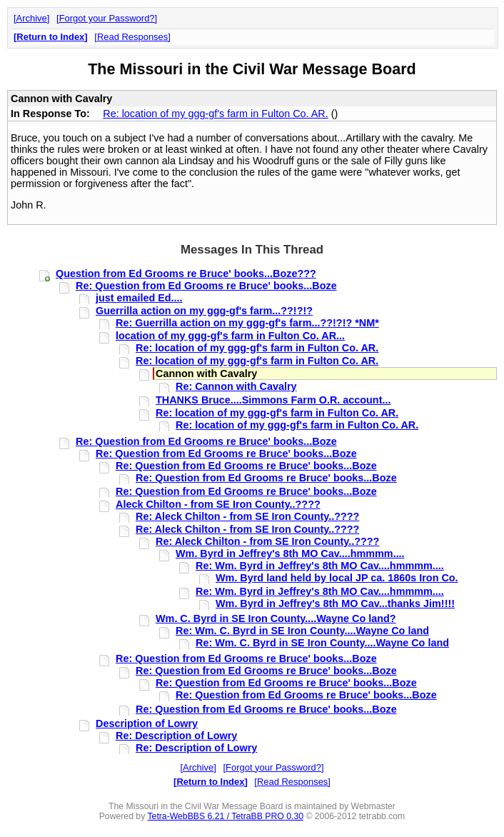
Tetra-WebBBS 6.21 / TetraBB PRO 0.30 (225, 816)
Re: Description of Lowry (176, 736)
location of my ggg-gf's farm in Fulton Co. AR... (230, 336)
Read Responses (132, 37)
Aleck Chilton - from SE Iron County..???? (218, 504)
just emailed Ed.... (139, 298)
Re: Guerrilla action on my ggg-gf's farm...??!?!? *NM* (247, 323)
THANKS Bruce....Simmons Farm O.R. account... (273, 400)
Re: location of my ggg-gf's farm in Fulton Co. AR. (215, 114)
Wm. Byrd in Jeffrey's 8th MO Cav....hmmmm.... (290, 553)
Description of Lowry (147, 723)
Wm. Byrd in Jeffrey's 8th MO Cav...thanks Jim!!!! (335, 603)
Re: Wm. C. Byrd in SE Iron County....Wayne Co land (302, 631)
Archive (32, 18)
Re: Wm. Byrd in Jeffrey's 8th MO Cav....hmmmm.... (320, 566)
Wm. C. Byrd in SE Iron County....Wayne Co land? (276, 618)
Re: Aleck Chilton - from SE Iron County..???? (247, 516)
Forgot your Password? (107, 18)
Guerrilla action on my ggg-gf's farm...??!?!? (204, 311)
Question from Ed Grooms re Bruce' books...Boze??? (186, 274)
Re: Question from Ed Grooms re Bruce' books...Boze (206, 286)
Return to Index (50, 37)
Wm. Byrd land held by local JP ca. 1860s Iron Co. (337, 578)
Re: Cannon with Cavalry (236, 386)
